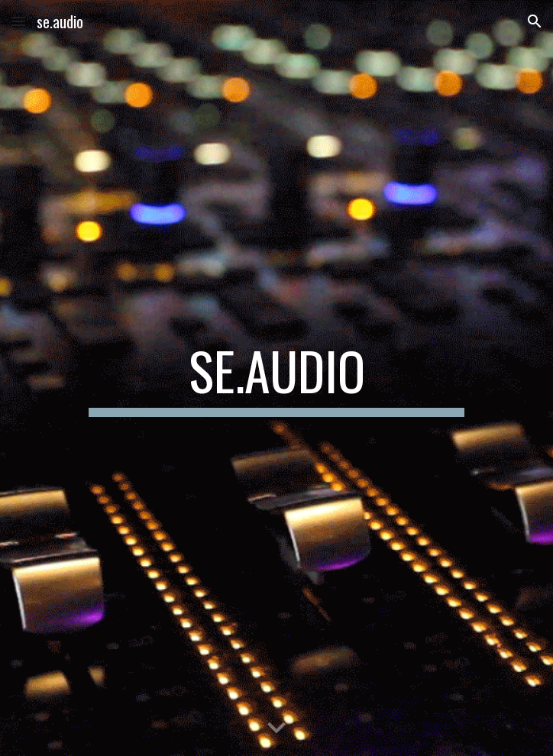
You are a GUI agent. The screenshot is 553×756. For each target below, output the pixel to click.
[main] (276, 378)
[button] (18, 21)
